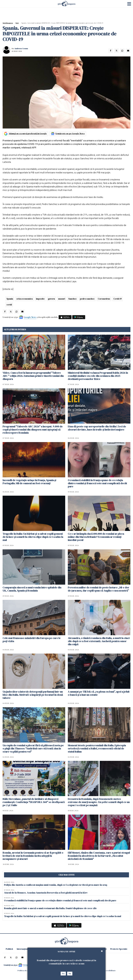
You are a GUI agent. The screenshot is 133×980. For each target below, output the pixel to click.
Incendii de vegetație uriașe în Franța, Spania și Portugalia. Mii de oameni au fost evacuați (29, 482)
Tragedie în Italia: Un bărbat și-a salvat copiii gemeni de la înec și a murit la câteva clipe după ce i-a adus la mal (33, 537)
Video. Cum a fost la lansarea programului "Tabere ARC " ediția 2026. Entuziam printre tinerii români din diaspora (33, 376)
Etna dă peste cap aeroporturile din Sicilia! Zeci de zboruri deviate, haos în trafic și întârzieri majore (97, 428)
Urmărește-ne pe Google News (70, 133)
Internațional (23, 949)
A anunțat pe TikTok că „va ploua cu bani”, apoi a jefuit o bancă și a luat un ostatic (99, 693)
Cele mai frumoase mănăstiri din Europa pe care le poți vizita (32, 640)
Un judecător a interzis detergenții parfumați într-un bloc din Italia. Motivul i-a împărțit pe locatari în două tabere (33, 695)
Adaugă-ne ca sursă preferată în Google (28, 133)
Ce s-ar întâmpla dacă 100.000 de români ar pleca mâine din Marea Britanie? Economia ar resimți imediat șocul (96, 537)
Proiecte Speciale (119, 949)
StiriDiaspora (8, 23)
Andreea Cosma (21, 49)
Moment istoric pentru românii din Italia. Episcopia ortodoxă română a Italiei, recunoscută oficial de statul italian (97, 748)
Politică (9, 949)
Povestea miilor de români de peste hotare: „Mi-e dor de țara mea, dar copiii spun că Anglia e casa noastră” (98, 589)
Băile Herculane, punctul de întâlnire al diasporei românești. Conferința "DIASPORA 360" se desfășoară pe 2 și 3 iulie (34, 802)
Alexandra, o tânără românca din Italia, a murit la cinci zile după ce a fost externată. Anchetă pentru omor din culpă (99, 641)
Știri (17, 23)
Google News (30, 317)
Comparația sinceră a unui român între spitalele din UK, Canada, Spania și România (32, 589)
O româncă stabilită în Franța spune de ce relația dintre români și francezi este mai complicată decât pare (97, 483)
